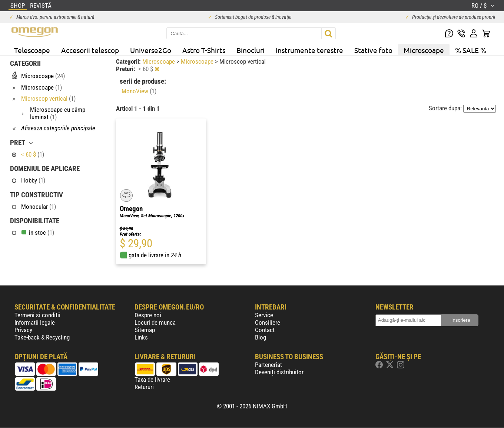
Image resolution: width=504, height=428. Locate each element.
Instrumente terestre (309, 50)
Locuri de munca (155, 322)
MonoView (139, 91)
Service (264, 315)
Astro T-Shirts (204, 50)
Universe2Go (151, 50)
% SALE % (471, 50)
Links (141, 337)
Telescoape (32, 50)
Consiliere (268, 322)
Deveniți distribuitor (279, 372)
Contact (265, 330)
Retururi (144, 387)
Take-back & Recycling (42, 337)
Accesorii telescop (90, 50)
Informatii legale (35, 322)
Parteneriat (268, 365)
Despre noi (148, 315)
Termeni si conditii (37, 315)
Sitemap (145, 330)
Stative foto (373, 50)
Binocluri (251, 50)
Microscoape (424, 50)
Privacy (23, 330)
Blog (261, 337)
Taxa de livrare (152, 379)
